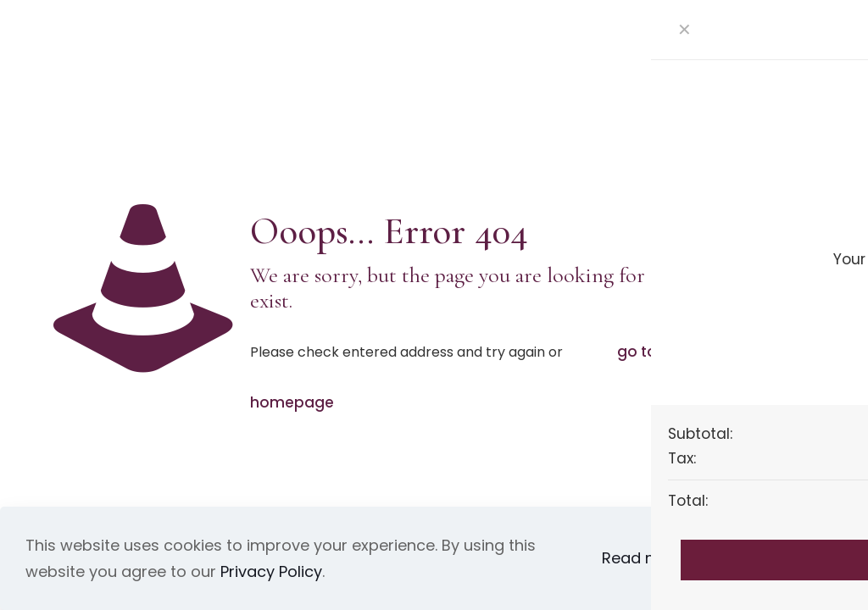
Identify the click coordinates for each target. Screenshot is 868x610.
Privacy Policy (271, 571)
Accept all (771, 558)
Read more (644, 558)
